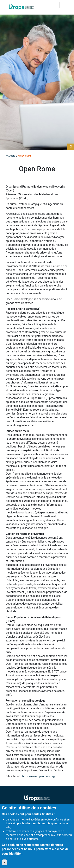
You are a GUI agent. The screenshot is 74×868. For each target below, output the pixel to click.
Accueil (10, 156)
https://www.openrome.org (38, 776)
